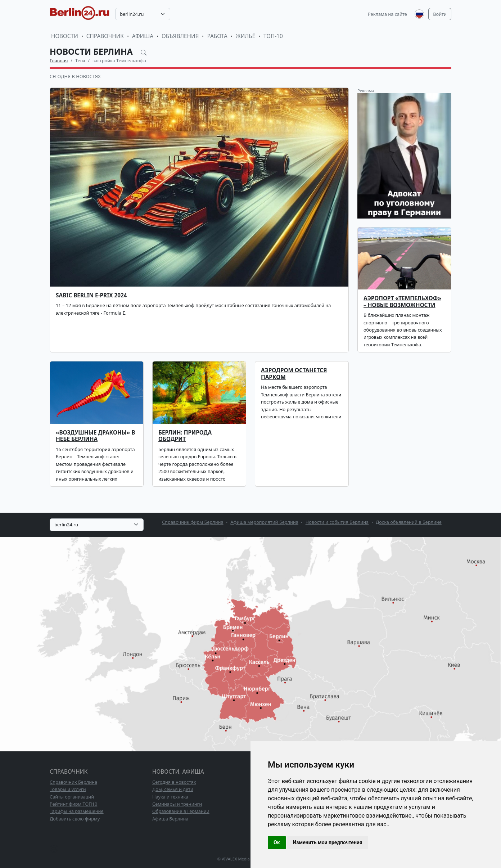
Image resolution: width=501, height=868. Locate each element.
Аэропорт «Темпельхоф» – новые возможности (402, 302)
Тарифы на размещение (77, 811)
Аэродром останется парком (294, 374)
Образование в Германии (181, 811)
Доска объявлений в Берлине (409, 522)
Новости (65, 36)
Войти (440, 14)
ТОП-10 (273, 36)
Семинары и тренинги (177, 804)
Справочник (105, 36)
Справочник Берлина (73, 782)
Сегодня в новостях (75, 76)
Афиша (143, 36)
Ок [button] (277, 842)
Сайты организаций (72, 797)
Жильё (245, 36)
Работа (217, 36)
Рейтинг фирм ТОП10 (73, 804)
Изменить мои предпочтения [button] (328, 842)
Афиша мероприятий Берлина (264, 522)
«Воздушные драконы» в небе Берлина (95, 436)
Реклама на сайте (387, 14)
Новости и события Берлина (337, 522)
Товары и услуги (68, 789)
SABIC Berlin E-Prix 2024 (91, 295)
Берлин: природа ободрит (185, 436)
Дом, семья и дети (173, 789)
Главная (59, 60)
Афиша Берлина (170, 819)
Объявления (180, 36)
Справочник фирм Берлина (193, 522)
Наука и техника (170, 797)
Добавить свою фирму (75, 819)
